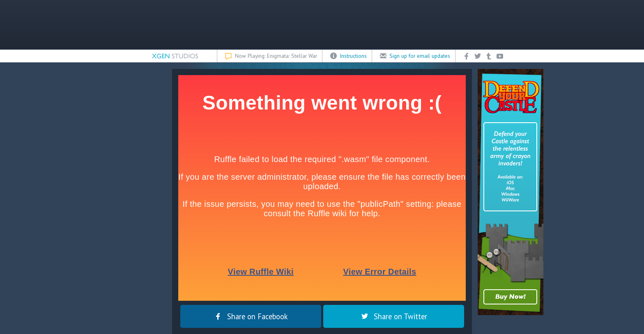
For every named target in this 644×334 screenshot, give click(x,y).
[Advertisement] (322, 25)
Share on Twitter (394, 316)
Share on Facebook (251, 316)
